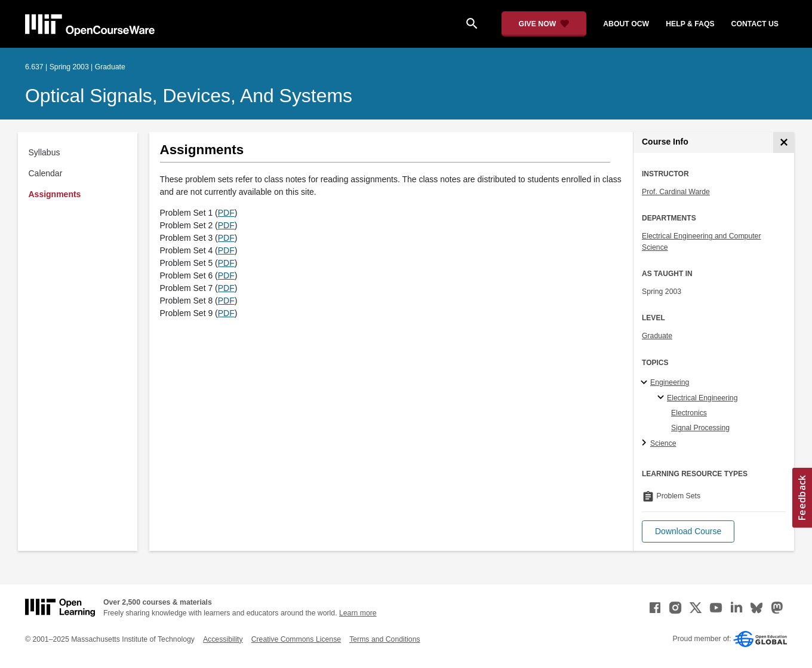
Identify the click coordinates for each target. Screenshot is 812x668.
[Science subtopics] (646, 443)
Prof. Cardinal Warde (676, 192)
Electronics (689, 413)
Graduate (657, 336)
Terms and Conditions (385, 639)
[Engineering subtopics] (646, 383)
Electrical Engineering (702, 398)
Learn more (358, 613)
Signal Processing (700, 428)
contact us (755, 24)
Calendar (46, 173)
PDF (226, 213)
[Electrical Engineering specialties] (662, 398)
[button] (688, 531)
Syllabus (44, 152)
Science (663, 443)
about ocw (626, 24)
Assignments (55, 194)
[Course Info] (784, 143)
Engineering (670, 382)
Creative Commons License (296, 639)
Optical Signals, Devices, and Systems (189, 96)
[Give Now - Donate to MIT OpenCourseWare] (544, 24)
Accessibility (223, 639)
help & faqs (690, 24)
